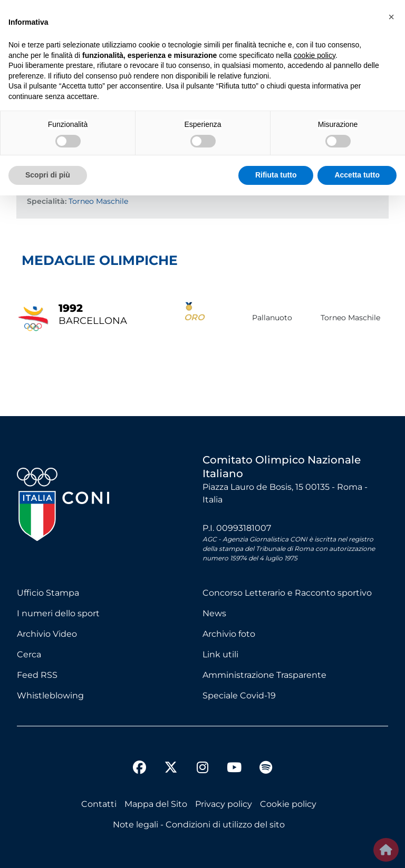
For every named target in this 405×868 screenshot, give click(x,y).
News (214, 613)
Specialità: (47, 201)
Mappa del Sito (156, 804)
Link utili (220, 654)
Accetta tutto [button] (357, 175)
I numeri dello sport (58, 613)
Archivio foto (229, 634)
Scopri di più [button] (48, 175)
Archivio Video (47, 634)
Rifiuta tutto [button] (276, 175)
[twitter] (171, 759)
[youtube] (234, 769)
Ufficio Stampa (48, 593)
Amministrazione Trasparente (264, 675)
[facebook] (139, 769)
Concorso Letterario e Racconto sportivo (287, 593)
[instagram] (202, 769)
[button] (391, 17)
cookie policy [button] (315, 55)
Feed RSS (37, 675)
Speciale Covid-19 (239, 696)
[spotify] (266, 769)
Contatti (99, 804)
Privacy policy (224, 804)
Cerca (29, 654)
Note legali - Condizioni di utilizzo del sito (199, 825)
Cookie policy (288, 804)
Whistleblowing (50, 696)
